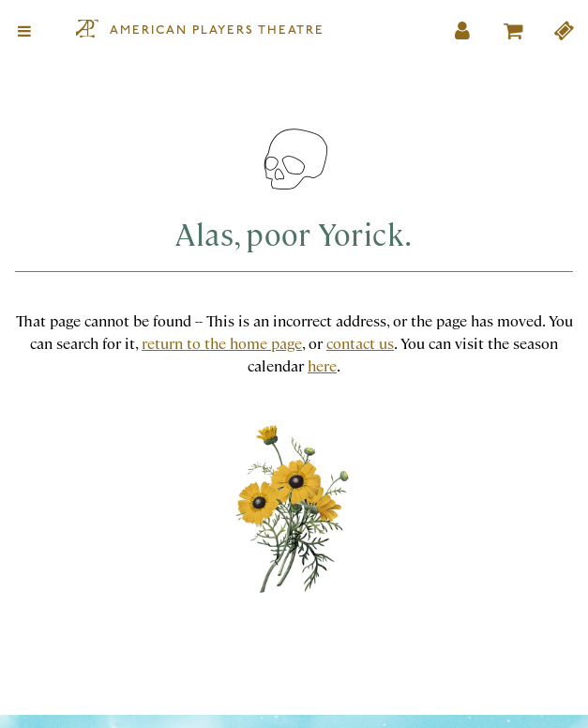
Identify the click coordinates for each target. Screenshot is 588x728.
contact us (360, 343)
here (322, 365)
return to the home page (222, 343)
